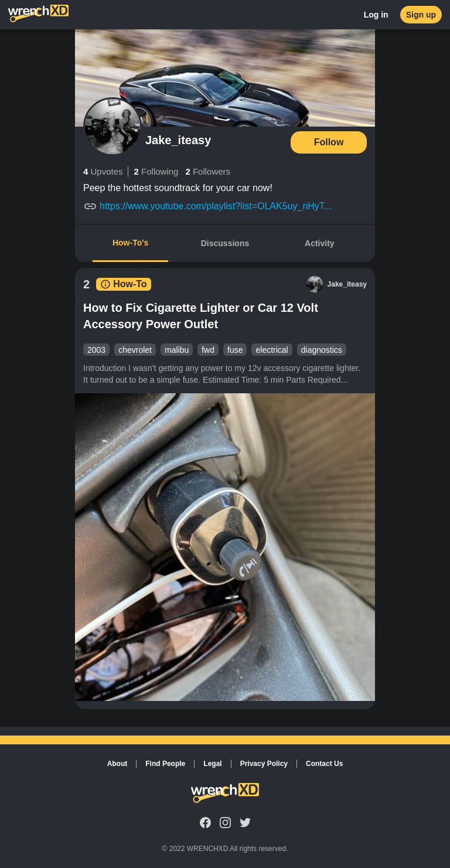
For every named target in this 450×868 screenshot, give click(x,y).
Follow (329, 142)
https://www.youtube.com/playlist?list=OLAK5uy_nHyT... (216, 206)
